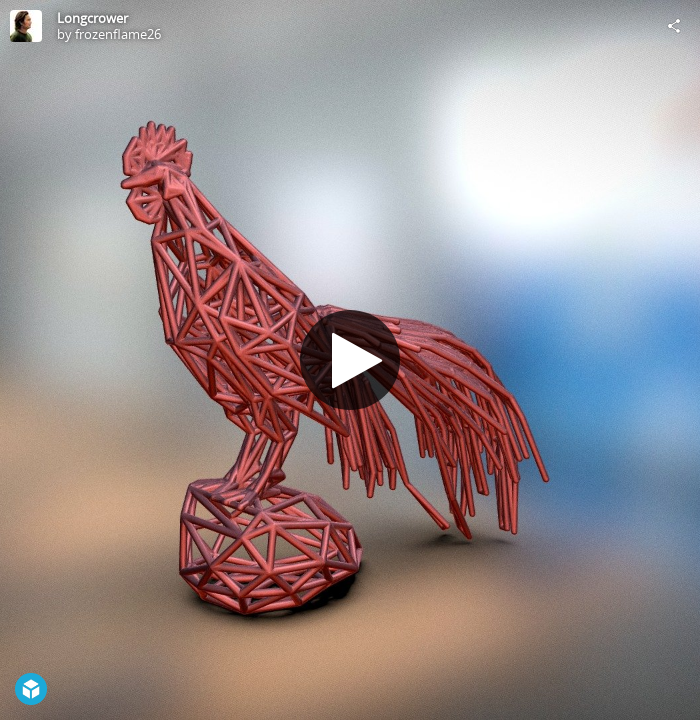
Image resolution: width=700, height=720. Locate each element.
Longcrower (92, 18)
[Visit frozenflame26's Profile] (26, 26)
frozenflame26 (118, 34)
